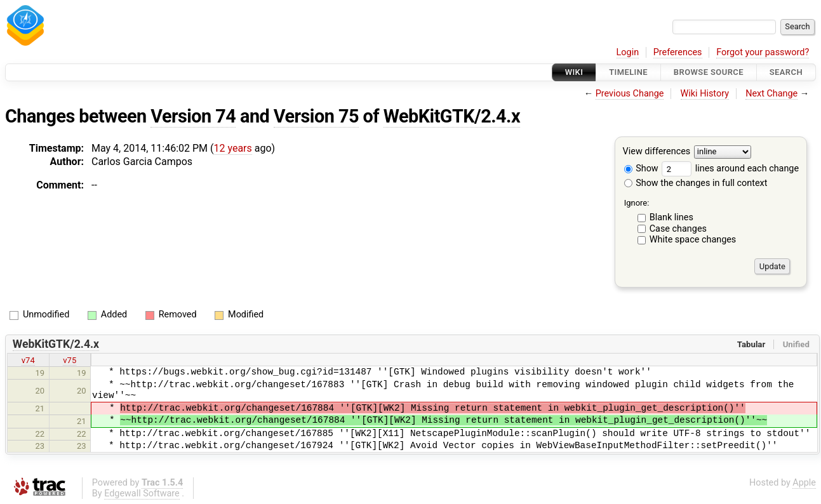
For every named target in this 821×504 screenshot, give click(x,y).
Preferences (678, 52)
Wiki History (705, 94)
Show (641, 169)
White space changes (693, 240)
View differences (657, 152)
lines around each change (730, 169)
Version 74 (193, 116)
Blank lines (671, 217)
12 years (232, 148)
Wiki (574, 72)
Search (786, 72)
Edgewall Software (142, 494)
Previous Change (630, 94)
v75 (70, 360)
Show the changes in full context (696, 183)
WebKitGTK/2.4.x (452, 116)
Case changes (678, 229)
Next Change (771, 94)
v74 (28, 360)
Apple (804, 483)
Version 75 (316, 116)
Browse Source (709, 72)
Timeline (628, 72)
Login (628, 52)
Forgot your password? (763, 52)
